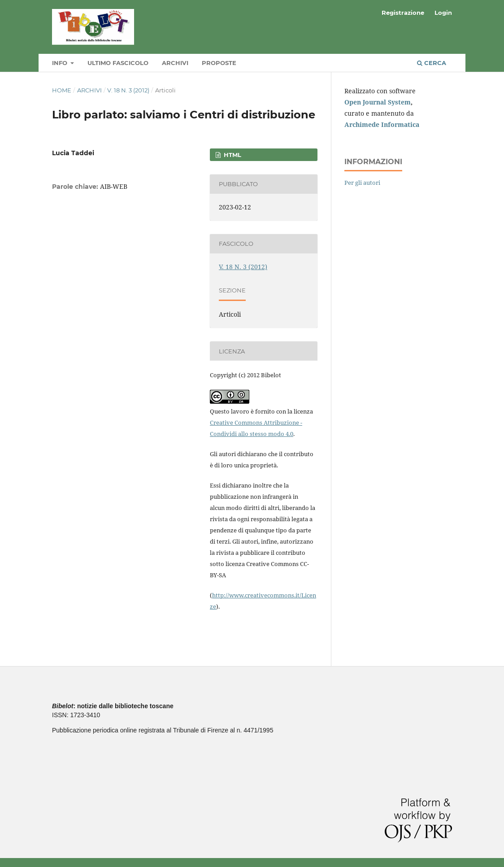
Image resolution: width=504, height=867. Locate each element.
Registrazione (403, 13)
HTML (232, 155)
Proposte (219, 63)
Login (443, 13)
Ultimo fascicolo (118, 63)
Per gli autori (362, 183)
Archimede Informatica (382, 124)
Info (61, 63)
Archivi (175, 63)
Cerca (432, 63)
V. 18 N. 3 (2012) (128, 90)
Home (62, 90)
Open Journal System (378, 102)
